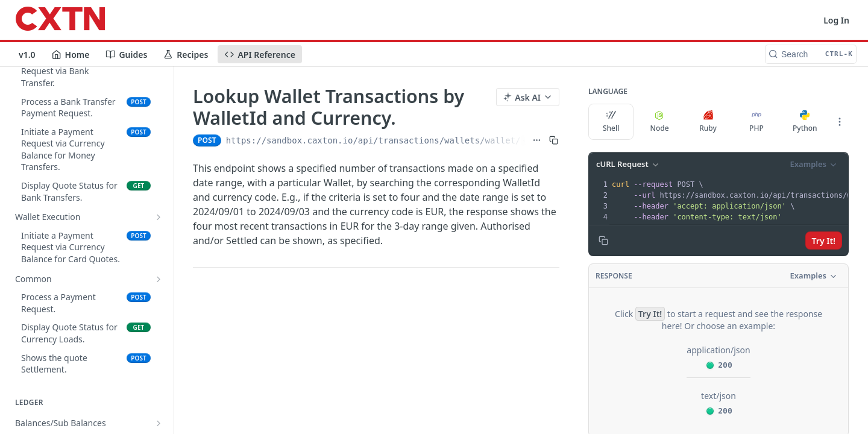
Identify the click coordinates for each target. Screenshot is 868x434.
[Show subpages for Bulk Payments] (159, 307)
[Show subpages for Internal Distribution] (159, 129)
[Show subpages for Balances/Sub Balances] (159, 110)
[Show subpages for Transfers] (159, 289)
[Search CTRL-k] (811, 54)
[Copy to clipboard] (603, 241)
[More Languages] (840, 122)
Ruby (708, 122)
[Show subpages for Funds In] (159, 200)
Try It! (824, 241)
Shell (611, 122)
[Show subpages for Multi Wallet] (159, 396)
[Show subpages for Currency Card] (159, 359)
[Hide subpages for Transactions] (159, 414)
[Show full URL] (537, 140)
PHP (756, 122)
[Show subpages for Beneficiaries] (159, 270)
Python (805, 122)
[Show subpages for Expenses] (159, 377)
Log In (836, 20)
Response (614, 276)
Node (660, 122)
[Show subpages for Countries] (159, 251)
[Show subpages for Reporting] (159, 147)
